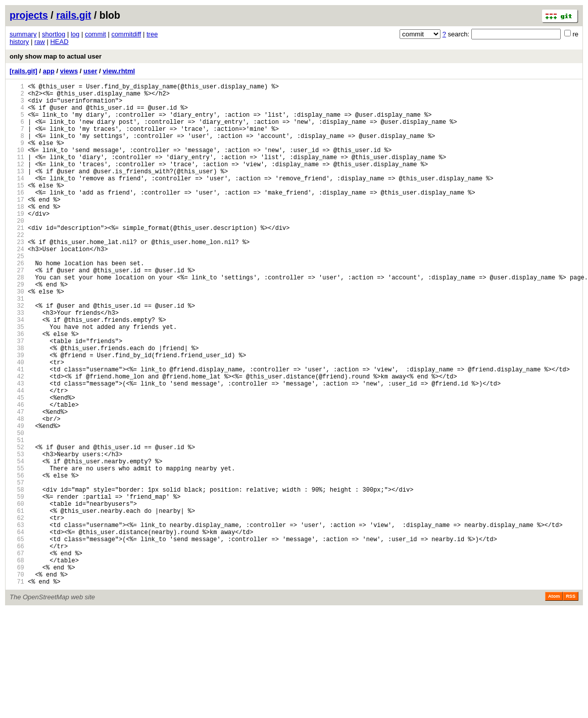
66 (17, 646)
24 (17, 285)
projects (29, 15)
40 (17, 423)
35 (17, 380)
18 (17, 234)
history (19, 42)
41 (17, 431)
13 (17, 191)
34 (17, 371)
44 (17, 457)
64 (17, 629)
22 (17, 268)
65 (17, 637)
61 (17, 603)
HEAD (59, 42)
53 (17, 534)
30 (17, 337)
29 (17, 328)
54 (17, 543)
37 (17, 397)
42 (17, 440)
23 (17, 277)
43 (17, 448)
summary (23, 34)
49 (17, 500)
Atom (554, 704)
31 (17, 345)
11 (17, 174)
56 (17, 560)
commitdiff (126, 34)
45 (17, 466)
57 (17, 569)
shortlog (54, 34)
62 (17, 612)
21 (17, 259)
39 (17, 414)
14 (17, 199)
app (49, 71)
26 (17, 302)
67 (17, 655)
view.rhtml (119, 71)
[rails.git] (23, 71)
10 (17, 165)
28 (17, 320)
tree (152, 34)
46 (17, 474)
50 (17, 509)
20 (17, 251)
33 (17, 363)
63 (17, 620)
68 (17, 663)
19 (17, 242)
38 (17, 405)
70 (17, 680)
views (69, 71)
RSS (571, 704)
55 (17, 552)
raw (40, 42)
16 (17, 217)
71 (17, 689)
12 (17, 182)
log (75, 34)
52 (17, 526)
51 (17, 517)
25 (17, 294)
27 (17, 311)
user (90, 71)
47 (17, 483)
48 (17, 491)
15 (17, 208)
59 (17, 586)
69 (17, 672)
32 (17, 354)
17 (17, 225)
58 (17, 577)
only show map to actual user (56, 56)
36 (17, 388)
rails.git (73, 15)
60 (17, 594)
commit (95, 34)
